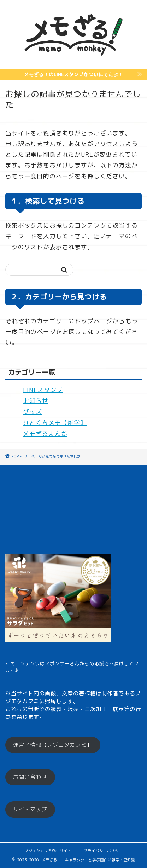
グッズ (33, 412)
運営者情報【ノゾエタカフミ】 (53, 745)
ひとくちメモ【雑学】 (55, 423)
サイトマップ (30, 809)
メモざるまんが (45, 434)
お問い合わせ (30, 777)
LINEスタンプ (43, 390)
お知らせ (36, 401)
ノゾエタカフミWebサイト (48, 851)
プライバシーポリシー (103, 851)
